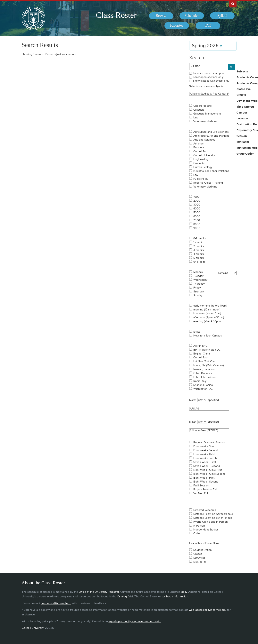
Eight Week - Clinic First (208, 470)
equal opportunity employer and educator (135, 621)
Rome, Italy (200, 381)
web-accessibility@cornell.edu (208, 610)
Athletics (199, 144)
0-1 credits (200, 238)
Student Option (203, 550)
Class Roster (116, 15)
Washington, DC (203, 389)
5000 (197, 213)
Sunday (198, 296)
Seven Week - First (205, 462)
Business (199, 148)
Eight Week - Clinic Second (209, 474)
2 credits (199, 246)
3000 (197, 205)
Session (242, 136)
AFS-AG (209, 409)
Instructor (243, 142)
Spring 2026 (207, 46)
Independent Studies (206, 530)
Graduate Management (207, 114)
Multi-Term (200, 562)
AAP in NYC (200, 346)
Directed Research (205, 510)
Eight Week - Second (206, 482)
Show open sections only (208, 77)
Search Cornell (233, 4)
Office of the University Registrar (99, 592)
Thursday (199, 284)
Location (242, 119)
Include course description (209, 73)
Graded (198, 554)
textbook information (175, 597)
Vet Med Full (201, 493)
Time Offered (245, 107)
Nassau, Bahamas (204, 369)
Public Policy (201, 179)
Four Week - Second (206, 450)
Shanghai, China (203, 385)
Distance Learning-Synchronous (213, 518)
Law (196, 118)
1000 (196, 197)
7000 (197, 220)
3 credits (199, 250)
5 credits (199, 258)
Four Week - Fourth (205, 458)
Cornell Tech (201, 152)
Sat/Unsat (199, 558)
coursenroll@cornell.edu (56, 603)
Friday (197, 288)
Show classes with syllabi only (211, 81)
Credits (241, 95)
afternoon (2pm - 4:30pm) (209, 317)
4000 (197, 209)
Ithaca (197, 332)
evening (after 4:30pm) (207, 321)
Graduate (199, 110)
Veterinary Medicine (205, 122)
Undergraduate (203, 106)
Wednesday (200, 280)
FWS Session (201, 486)
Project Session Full (205, 490)
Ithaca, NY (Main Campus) (208, 365)
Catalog (122, 597)
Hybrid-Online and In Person (211, 522)
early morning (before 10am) (210, 306)
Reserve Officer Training (208, 183)
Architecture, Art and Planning (211, 136)
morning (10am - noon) (207, 310)
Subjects (242, 72)
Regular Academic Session (209, 443)
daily (184, 592)
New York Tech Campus (208, 336)
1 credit (198, 242)
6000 (197, 216)
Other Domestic (203, 373)
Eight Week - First (204, 478)
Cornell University (204, 155)
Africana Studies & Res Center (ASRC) (209, 94)
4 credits (199, 254)
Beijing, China (202, 354)
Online (197, 534)
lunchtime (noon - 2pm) (207, 314)
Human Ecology (203, 167)
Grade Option (246, 154)
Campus (242, 113)
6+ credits (199, 262)
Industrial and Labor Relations (211, 171)
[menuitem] (161, 16)
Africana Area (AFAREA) (209, 430)
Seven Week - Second (207, 466)
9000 (197, 228)
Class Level (244, 89)
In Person (199, 526)
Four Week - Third (204, 454)
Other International (205, 377)
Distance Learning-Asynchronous (213, 514)
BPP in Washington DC (207, 350)
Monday (198, 272)
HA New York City (204, 362)
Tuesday (198, 276)
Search (197, 58)
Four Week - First (204, 446)
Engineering (201, 159)
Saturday (199, 292)
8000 (197, 224)
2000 (197, 201)
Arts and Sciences (204, 140)
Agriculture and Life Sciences (211, 132)
